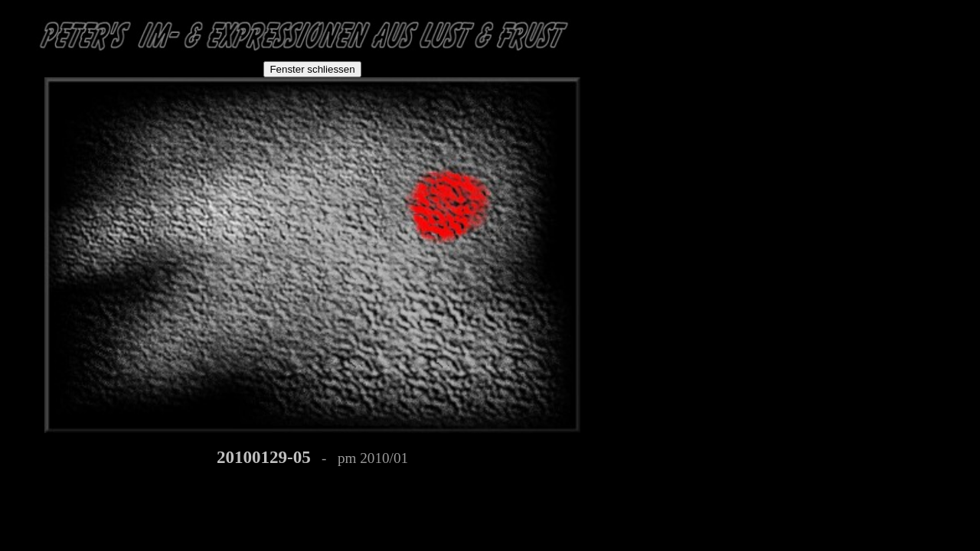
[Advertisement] (691, 101)
